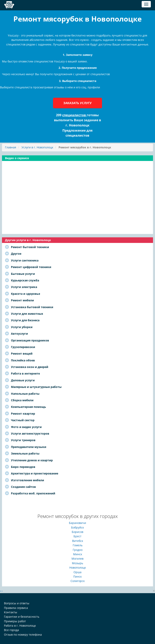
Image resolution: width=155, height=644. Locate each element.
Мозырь (77, 563)
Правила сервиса (16, 608)
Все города (11, 630)
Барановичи (77, 523)
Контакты (11, 612)
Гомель (78, 545)
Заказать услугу (77, 103)
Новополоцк (78, 568)
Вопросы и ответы (17, 603)
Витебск (78, 541)
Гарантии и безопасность (22, 617)
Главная (11, 147)
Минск (78, 554)
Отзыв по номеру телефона (23, 635)
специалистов (74, 115)
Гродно (78, 550)
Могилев (77, 559)
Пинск (77, 576)
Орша (77, 572)
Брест (77, 536)
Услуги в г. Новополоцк (37, 147)
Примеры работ (15, 621)
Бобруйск (77, 527)
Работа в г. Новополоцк (20, 626)
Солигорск (78, 581)
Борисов (77, 532)
